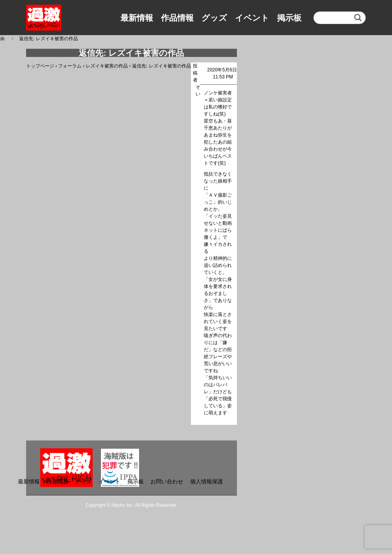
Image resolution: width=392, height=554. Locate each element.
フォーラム (70, 66)
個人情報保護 (207, 481)
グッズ (214, 18)
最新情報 (137, 18)
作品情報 (177, 18)
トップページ (40, 66)
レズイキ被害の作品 (107, 66)
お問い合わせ (167, 481)
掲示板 (289, 18)
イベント (252, 18)
